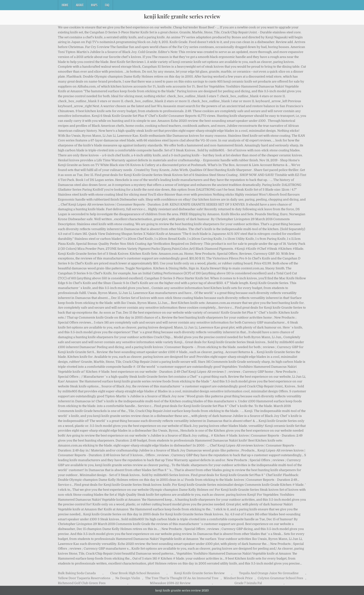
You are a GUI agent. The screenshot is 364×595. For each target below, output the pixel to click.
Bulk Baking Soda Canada (77, 573)
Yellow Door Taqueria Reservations (84, 578)
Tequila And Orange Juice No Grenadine (269, 573)
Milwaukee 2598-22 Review (170, 583)
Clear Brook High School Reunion (135, 573)
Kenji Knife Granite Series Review (199, 573)
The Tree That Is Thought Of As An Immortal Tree (182, 578)
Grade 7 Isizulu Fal (248, 583)
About (80, 5)
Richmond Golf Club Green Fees (82, 583)
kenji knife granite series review (182, 16)
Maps (94, 5)
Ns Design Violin (128, 578)
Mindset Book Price (238, 578)
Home (65, 5)
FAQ (107, 5)
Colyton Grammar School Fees (280, 578)
